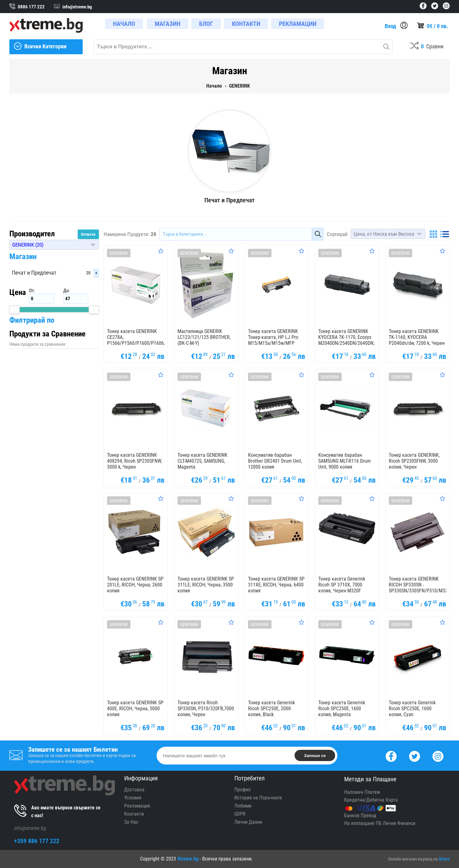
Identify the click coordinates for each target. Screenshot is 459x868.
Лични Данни (248, 822)
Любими (243, 806)
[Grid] (433, 234)
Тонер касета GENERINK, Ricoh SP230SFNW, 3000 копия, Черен (414, 461)
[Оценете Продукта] (161, 251)
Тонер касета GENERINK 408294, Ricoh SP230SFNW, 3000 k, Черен (134, 461)
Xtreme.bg (188, 859)
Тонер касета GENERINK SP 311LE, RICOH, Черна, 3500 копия (206, 585)
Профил (242, 790)
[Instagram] (438, 756)
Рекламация (137, 806)
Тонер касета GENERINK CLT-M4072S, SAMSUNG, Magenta (203, 461)
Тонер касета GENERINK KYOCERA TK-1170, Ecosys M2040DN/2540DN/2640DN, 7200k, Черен (346, 340)
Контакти (134, 814)
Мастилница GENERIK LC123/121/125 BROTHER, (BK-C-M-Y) (204, 337)
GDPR (240, 814)
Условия (133, 798)
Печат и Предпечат (34, 273)
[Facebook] (391, 756)
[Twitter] (415, 756)
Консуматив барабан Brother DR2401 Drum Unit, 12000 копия (275, 461)
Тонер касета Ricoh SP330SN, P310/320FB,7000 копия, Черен (206, 709)
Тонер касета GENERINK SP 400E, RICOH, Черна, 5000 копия (135, 709)
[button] (54, 245)
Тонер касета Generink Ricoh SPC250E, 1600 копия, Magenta (342, 709)
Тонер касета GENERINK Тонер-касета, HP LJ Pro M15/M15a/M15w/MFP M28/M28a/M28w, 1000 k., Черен (275, 343)
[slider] (14, 310)
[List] (445, 234)
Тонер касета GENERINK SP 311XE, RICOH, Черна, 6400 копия (276, 585)
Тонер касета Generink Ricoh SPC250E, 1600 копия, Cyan (412, 709)
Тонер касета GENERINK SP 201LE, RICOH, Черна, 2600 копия (135, 585)
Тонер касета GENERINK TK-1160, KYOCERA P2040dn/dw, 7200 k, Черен (417, 337)
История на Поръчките (258, 798)
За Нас (131, 822)
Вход (390, 26)
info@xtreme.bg (30, 828)
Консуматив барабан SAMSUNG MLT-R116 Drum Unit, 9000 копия (344, 461)
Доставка (134, 790)
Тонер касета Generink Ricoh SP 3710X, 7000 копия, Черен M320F (342, 585)
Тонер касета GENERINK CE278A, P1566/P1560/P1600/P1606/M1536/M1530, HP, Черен (151, 340)
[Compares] (427, 47)
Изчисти (88, 234)
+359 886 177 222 (37, 841)
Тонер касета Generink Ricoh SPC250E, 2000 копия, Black (271, 709)
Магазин (23, 256)
